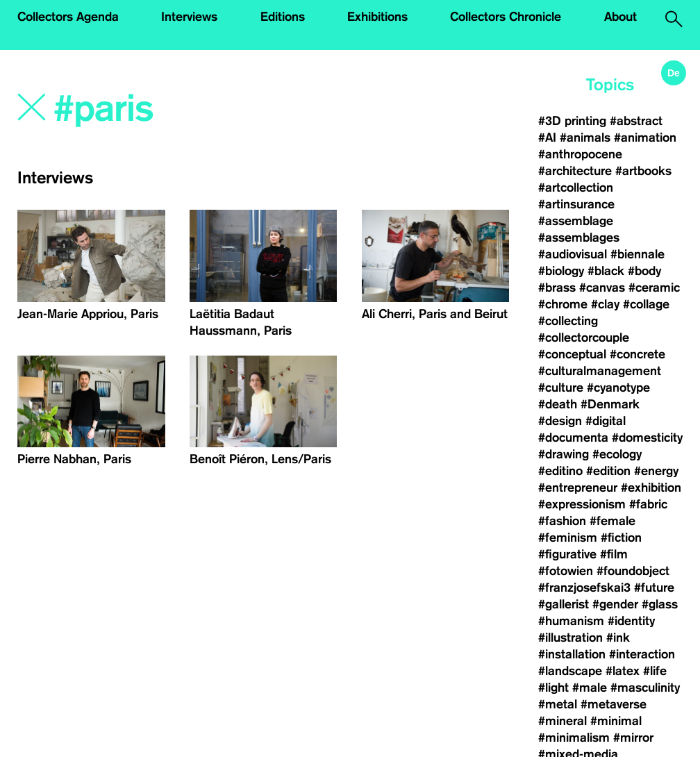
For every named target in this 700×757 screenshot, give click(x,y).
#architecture (575, 171)
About (620, 17)
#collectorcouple (584, 338)
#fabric (648, 504)
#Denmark (610, 404)
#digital (606, 421)
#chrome (563, 304)
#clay (605, 304)
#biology (561, 271)
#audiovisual (573, 254)
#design (560, 421)
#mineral (562, 721)
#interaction (642, 654)
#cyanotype (618, 388)
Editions (283, 17)
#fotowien (566, 571)
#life (655, 671)
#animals (585, 138)
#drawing (564, 454)
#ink (618, 638)
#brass (557, 288)
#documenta (573, 438)
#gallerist (564, 604)
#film (614, 554)
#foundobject (633, 571)
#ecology (617, 454)
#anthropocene (580, 154)
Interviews (189, 17)
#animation (645, 138)
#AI (547, 138)
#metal (558, 704)
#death (558, 404)
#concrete (637, 354)
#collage (646, 304)
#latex (623, 671)
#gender (615, 604)
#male (590, 688)
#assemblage (576, 221)
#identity (631, 621)
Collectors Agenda (68, 17)
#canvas (602, 288)
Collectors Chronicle (506, 17)
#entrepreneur (578, 488)
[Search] (201, 109)
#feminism (568, 538)
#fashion (562, 521)
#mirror (633, 738)
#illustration (570, 638)
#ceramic (654, 288)
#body (644, 271)
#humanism (571, 621)
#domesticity (647, 438)
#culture (561, 388)
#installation (572, 654)
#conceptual (572, 354)
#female (612, 521)
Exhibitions (377, 17)
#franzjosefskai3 (584, 588)
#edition (608, 471)
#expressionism (582, 504)
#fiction (621, 538)
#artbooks (643, 171)
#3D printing (572, 121)
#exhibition (651, 488)
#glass (660, 604)
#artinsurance (576, 204)
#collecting (568, 321)
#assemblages (579, 238)
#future (654, 588)
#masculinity (645, 688)
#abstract (636, 121)
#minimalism (574, 738)
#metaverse (614, 704)
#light (553, 688)
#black (606, 271)
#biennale (637, 254)
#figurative (567, 554)
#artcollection (576, 188)
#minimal (616, 721)
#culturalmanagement (600, 371)
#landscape (570, 671)
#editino (560, 471)
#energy (656, 471)
